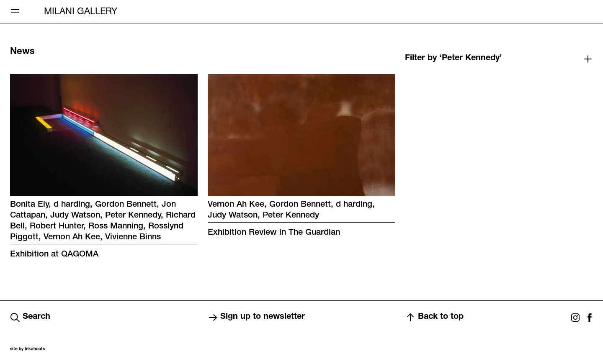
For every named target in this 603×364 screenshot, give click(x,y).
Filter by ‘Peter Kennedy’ (454, 59)
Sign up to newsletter (256, 318)
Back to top (434, 318)
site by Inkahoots (27, 349)
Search (30, 318)
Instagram (575, 318)
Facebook (590, 318)
